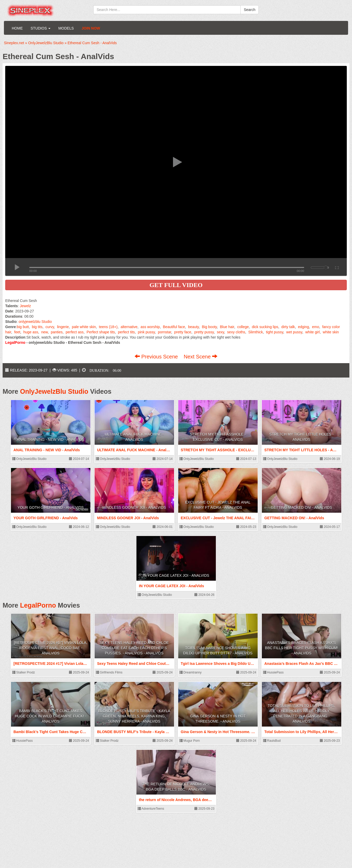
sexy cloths (236, 332)
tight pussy (275, 332)
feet (17, 332)
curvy (50, 327)
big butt (23, 327)
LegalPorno (38, 605)
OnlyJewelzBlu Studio (54, 391)
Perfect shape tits (101, 332)
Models (66, 28)
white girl (312, 332)
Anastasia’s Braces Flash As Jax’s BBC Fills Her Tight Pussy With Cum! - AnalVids (301, 648)
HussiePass (273, 672)
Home (17, 28)
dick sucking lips (265, 327)
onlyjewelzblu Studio (35, 322)
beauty (194, 327)
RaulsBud (272, 741)
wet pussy (294, 332)
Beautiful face (174, 327)
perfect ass (74, 332)
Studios (41, 28)
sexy (221, 332)
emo (316, 327)
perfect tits (126, 332)
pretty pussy (204, 332)
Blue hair (227, 327)
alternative (129, 327)
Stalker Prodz (24, 672)
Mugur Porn (190, 741)
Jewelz (25, 306)
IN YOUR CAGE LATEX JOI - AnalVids (176, 575)
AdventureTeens (151, 809)
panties (57, 332)
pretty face (183, 332)
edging (303, 327)
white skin (331, 332)
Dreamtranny (191, 672)
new (45, 332)
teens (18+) (108, 327)
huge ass (31, 332)
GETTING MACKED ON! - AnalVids (301, 507)
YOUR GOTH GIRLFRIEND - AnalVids (51, 507)
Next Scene (201, 357)
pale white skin (84, 327)
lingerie (63, 327)
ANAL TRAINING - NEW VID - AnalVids (51, 439)
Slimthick (256, 332)
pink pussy (146, 332)
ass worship (150, 327)
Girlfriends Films (109, 672)
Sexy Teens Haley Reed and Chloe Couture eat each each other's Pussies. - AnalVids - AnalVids (134, 648)
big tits (37, 327)
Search (250, 10)
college (243, 327)
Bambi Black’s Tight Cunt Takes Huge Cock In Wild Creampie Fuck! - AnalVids (51, 716)
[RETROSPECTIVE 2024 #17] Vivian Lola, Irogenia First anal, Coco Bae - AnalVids (51, 648)
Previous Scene (157, 357)
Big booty (209, 327)
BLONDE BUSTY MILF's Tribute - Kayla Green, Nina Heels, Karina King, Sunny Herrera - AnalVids (134, 716)
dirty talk (288, 327)
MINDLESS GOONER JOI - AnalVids (134, 507)
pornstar (165, 332)
